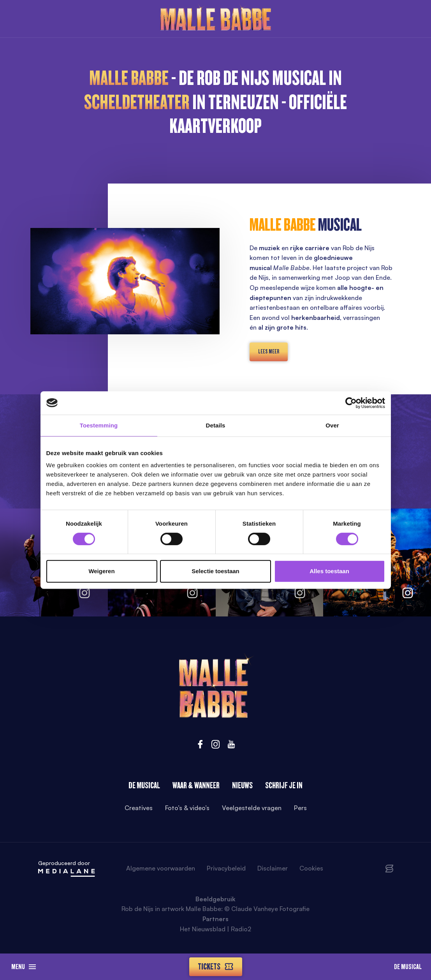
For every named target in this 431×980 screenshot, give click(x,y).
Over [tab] (332, 425)
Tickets (216, 967)
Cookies (311, 868)
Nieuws (242, 785)
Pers (300, 808)
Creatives (139, 808)
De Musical (408, 967)
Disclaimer (273, 868)
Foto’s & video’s (187, 808)
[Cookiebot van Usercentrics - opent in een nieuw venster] (351, 403)
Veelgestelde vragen (252, 808)
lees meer (269, 351)
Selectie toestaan (216, 571)
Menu (24, 967)
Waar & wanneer (196, 785)
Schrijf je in (284, 785)
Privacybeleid (226, 868)
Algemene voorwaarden (161, 868)
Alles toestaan (329, 571)
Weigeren (101, 571)
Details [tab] (216, 425)
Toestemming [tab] (99, 425)
